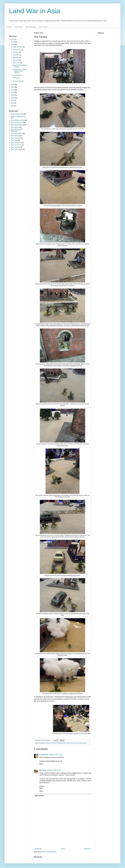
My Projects (44, 27)
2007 (13, 100)
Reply (41, 764)
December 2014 (18, 47)
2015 (13, 42)
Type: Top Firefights (17, 150)
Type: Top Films (16, 147)
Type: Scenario (15, 138)
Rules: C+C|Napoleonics (18, 116)
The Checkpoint (17, 75)
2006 (13, 103)
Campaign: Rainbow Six (46, 743)
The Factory (16, 78)
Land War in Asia (35, 11)
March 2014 (17, 63)
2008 (13, 98)
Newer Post (38, 849)
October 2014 (17, 50)
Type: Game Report (81, 743)
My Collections (31, 27)
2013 (13, 85)
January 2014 (17, 81)
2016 (13, 39)
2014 (13, 45)
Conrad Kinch (44, 755)
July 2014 (16, 52)
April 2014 (16, 60)
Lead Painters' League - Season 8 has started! (20, 71)
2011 (13, 90)
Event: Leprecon (57, 743)
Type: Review (15, 136)
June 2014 (16, 55)
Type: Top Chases (16, 145)
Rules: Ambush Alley (17, 114)
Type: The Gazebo (16, 143)
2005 (13, 106)
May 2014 (16, 57)
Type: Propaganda (16, 133)
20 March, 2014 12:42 (54, 770)
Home (9, 27)
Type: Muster (15, 127)
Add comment (39, 796)
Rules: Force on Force (69, 743)
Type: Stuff (14, 140)
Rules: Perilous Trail (17, 123)
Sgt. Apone (43, 770)
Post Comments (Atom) (49, 852)
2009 (13, 95)
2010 (13, 93)
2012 (13, 87)
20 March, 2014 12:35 (56, 755)
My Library (19, 27)
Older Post (87, 849)
